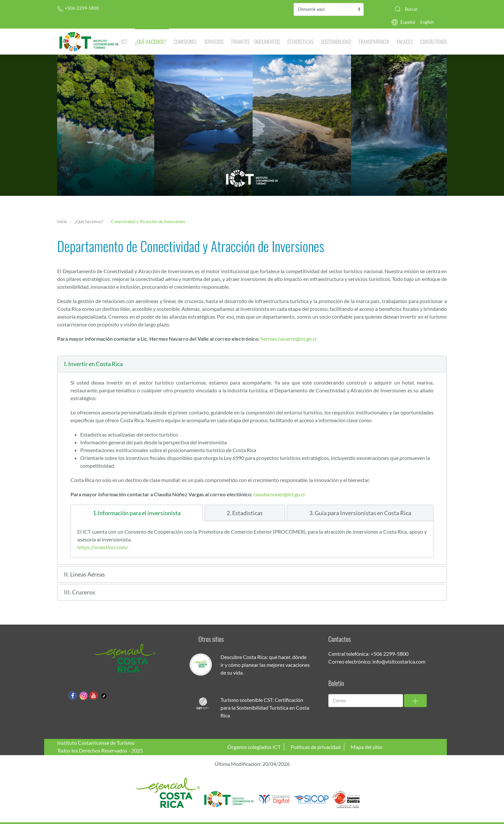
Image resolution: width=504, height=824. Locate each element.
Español (408, 22)
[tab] (137, 513)
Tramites (240, 42)
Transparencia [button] (374, 42)
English (427, 22)
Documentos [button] (267, 42)
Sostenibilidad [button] (336, 42)
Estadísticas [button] (300, 42)
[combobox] (418, 9)
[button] (252, 364)
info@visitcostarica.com (399, 661)
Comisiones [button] (185, 42)
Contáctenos (434, 42)
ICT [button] (124, 42)
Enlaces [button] (405, 42)
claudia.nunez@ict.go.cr (279, 494)
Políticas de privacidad (316, 747)
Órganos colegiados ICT (254, 747)
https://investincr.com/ (103, 547)
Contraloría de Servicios (329, 9)
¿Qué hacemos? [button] (151, 42)
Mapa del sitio (366, 747)
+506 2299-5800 (390, 654)
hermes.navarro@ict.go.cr (289, 339)
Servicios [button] (214, 42)
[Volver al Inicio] (89, 42)
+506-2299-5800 (78, 8)
